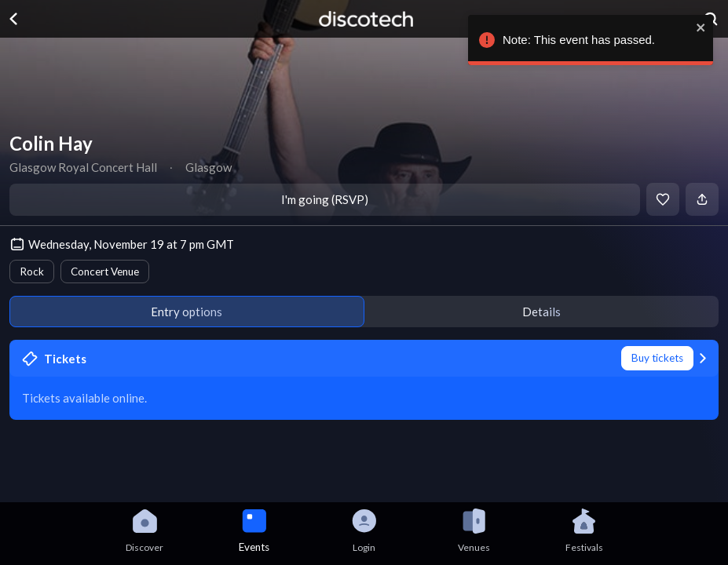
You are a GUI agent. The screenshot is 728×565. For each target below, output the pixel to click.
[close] (697, 27)
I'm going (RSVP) (325, 199)
